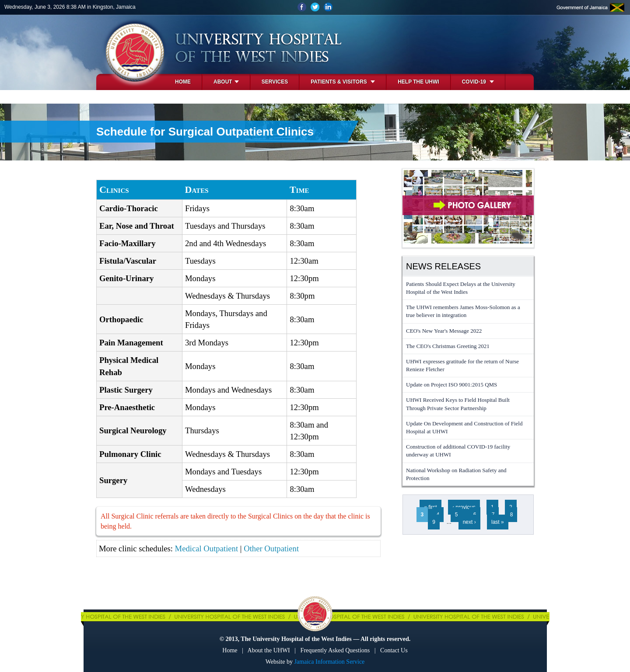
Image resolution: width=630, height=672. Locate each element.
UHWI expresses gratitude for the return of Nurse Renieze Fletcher (462, 365)
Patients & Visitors (343, 82)
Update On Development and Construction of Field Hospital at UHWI (464, 427)
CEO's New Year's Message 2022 (444, 331)
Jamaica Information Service (329, 662)
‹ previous (464, 507)
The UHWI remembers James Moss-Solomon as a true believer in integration (463, 311)
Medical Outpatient (207, 548)
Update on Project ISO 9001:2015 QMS (451, 385)
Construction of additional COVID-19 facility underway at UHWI (458, 451)
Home (183, 82)
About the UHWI (269, 650)
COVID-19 (478, 82)
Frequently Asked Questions (335, 650)
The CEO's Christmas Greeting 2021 (448, 346)
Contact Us (394, 650)
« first (430, 507)
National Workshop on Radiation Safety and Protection (456, 474)
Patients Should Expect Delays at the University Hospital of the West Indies (461, 288)
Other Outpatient (271, 548)
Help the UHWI (418, 82)
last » (498, 522)
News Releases (443, 266)
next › (469, 522)
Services (275, 82)
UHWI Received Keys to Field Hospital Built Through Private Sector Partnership (458, 404)
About (226, 82)
